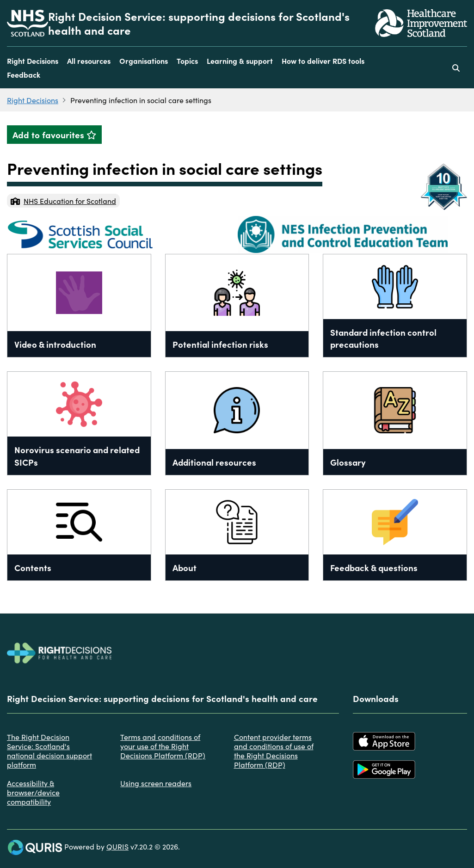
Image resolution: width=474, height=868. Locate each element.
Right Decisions (33, 61)
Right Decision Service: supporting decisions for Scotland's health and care (199, 23)
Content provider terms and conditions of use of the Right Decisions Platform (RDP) (274, 751)
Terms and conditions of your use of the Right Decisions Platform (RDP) (163, 746)
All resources (89, 61)
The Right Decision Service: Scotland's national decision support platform (49, 751)
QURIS (117, 846)
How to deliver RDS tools (323, 61)
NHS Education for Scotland (63, 201)
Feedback (24, 74)
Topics (187, 61)
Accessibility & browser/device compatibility (33, 792)
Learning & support (240, 61)
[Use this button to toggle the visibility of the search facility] (456, 68)
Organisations (144, 61)
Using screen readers (156, 783)
